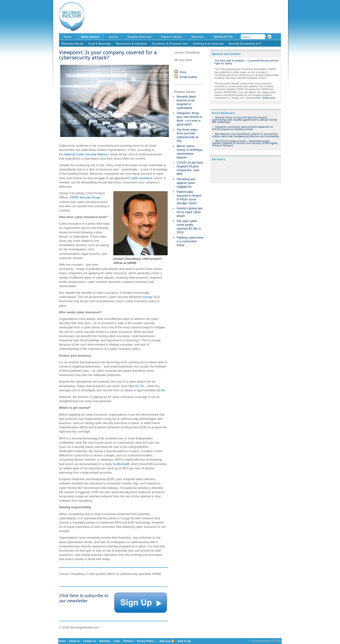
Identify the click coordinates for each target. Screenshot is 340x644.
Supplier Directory (139, 37)
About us (74, 641)
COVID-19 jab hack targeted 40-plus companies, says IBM (190, 168)
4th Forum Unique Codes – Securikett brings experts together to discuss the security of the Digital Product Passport (245, 143)
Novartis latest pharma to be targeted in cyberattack (186, 102)
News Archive (90, 37)
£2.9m (161, 390)
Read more (269, 98)
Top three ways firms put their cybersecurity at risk (187, 135)
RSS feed (167, 641)
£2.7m (139, 386)
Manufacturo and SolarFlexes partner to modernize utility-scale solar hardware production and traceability (246, 135)
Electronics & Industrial (131, 43)
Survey (148, 297)
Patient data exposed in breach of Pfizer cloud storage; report (189, 197)
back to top (184, 641)
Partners (128, 641)
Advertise (198, 37)
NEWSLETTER (223, 37)
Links (117, 641)
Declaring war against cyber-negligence (186, 183)
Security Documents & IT (245, 43)
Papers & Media (171, 37)
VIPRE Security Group (85, 197)
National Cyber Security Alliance (86, 154)
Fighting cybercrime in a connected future (190, 241)
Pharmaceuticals (72, 43)
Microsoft (123, 464)
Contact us (89, 641)
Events (113, 37)
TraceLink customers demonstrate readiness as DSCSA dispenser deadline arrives (243, 128)
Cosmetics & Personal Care (170, 43)
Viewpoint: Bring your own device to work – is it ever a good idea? (189, 119)
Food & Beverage (100, 43)
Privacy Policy (145, 641)
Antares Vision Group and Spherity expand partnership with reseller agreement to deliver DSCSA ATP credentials (245, 120)
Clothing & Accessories (208, 43)
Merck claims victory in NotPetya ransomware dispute (189, 152)
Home (68, 37)
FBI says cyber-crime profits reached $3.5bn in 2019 (189, 227)
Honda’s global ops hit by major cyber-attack (190, 212)
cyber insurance (142, 178)
